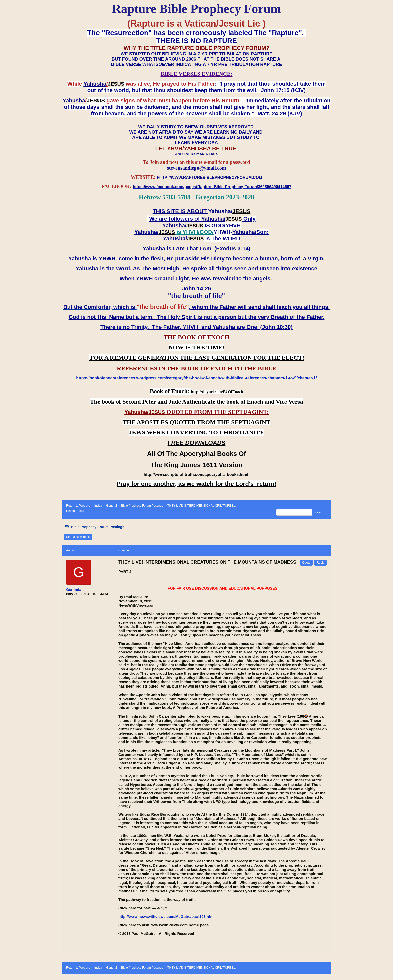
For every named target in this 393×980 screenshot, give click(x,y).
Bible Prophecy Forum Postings (142, 506)
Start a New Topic (78, 537)
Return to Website (78, 506)
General (111, 506)
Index (98, 506)
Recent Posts (75, 511)
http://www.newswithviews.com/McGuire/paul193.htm (166, 916)
